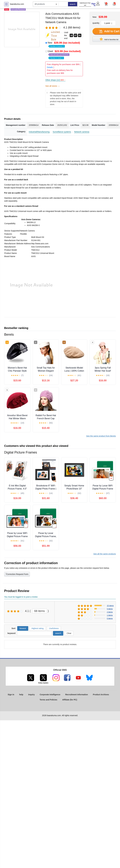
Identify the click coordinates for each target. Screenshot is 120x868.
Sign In (93, 5)
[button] (114, 4)
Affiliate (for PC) (70, 700)
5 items (110, 609)
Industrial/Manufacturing (39, 132)
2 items (110, 612)
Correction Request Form (17, 574)
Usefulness (54, 628)
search (73, 4)
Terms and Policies (48, 700)
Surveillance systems (62, 132)
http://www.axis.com (40, 244)
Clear (69, 633)
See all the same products (105, 554)
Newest (23, 628)
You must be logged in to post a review (21, 597)
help (21, 695)
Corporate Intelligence (50, 695)
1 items (110, 615)
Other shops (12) (55, 80)
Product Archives (101, 695)
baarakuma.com (17, 4)
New (64, 44)
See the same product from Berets (101, 436)
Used (64, 54)
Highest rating (38, 628)
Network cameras (82, 132)
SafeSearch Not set (85, 4)
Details (50, 67)
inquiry (31, 695)
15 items (110, 606)
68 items (40, 611)
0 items (110, 618)
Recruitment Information (77, 695)
